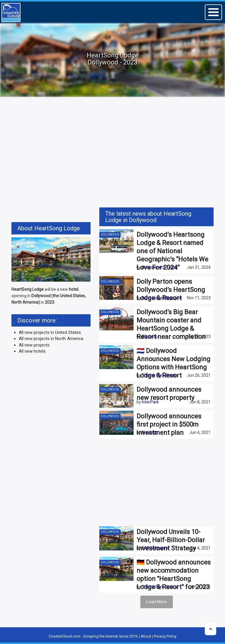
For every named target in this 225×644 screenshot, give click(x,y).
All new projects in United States (50, 332)
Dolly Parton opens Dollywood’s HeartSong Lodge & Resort (171, 290)
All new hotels (32, 351)
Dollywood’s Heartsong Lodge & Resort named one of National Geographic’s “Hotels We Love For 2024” (172, 251)
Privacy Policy (165, 636)
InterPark (150, 402)
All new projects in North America (51, 339)
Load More (157, 602)
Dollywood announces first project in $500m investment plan (169, 424)
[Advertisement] (112, 146)
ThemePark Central (160, 587)
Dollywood (110, 235)
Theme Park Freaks (160, 375)
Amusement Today (160, 267)
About (146, 636)
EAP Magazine (155, 548)
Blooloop (150, 337)
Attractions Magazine (162, 298)
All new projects (34, 345)
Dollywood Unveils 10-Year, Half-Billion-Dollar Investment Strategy (171, 540)
